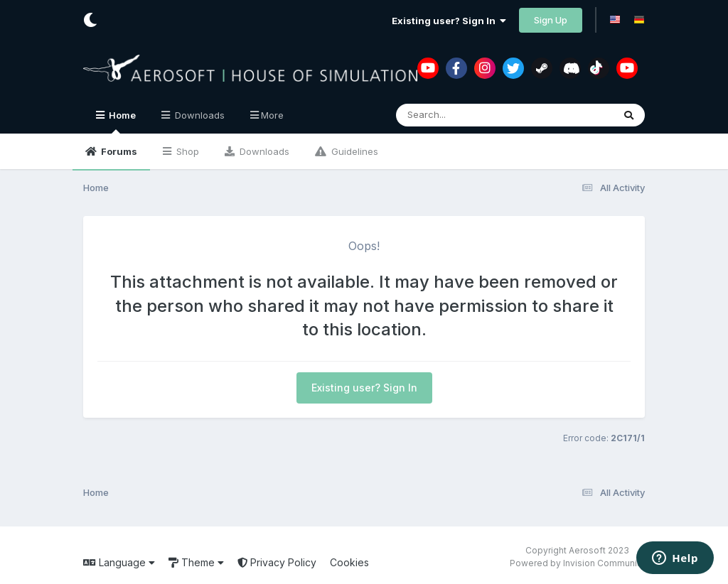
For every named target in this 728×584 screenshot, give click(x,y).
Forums (118, 151)
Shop (186, 151)
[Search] (466, 115)
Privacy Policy (277, 562)
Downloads (263, 151)
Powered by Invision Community (577, 563)
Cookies (349, 562)
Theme (196, 562)
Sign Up (551, 20)
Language (119, 562)
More (272, 115)
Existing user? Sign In (449, 21)
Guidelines (353, 151)
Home (121, 121)
